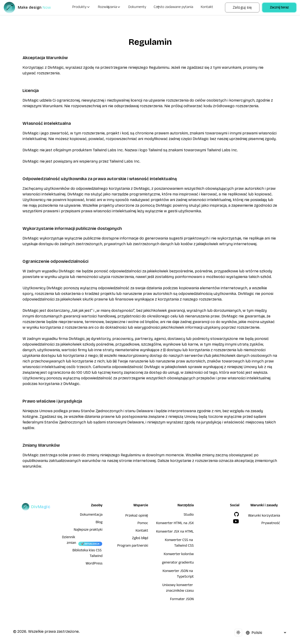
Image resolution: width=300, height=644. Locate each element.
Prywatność (271, 524)
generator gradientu (178, 563)
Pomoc (143, 524)
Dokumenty (137, 8)
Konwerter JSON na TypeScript (178, 574)
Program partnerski (133, 546)
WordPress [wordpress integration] (94, 564)
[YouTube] (236, 521)
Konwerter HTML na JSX (175, 524)
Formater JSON (182, 600)
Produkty (81, 8)
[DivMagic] (32, 8)
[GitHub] (236, 514)
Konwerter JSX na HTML (175, 532)
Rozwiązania (109, 8)
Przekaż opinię (137, 516)
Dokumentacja (91, 515)
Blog (99, 523)
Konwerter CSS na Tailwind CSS (179, 543)
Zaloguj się (242, 7)
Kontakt (207, 8)
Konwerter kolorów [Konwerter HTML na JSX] (179, 555)
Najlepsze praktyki (88, 530)
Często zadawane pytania (174, 8)
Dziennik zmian (69, 541)
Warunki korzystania (264, 516)
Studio (189, 515)
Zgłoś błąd (140, 539)
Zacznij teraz (279, 8)
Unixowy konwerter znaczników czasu (178, 588)
